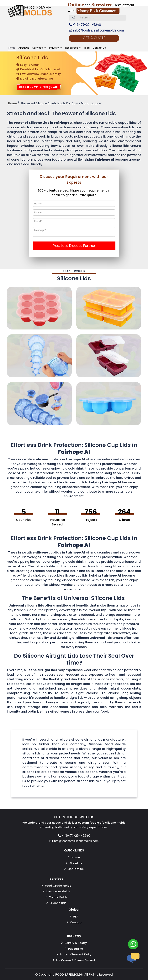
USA (74, 916)
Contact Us (74, 869)
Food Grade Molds (56, 885)
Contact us (99, 48)
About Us (24, 48)
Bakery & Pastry (74, 943)
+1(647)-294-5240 (85, 25)
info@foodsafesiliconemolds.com (96, 30)
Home (12, 48)
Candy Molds (56, 897)
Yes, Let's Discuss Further (74, 246)
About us (74, 863)
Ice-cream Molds (56, 891)
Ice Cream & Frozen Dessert (74, 960)
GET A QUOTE (94, 38)
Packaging (74, 948)
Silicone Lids (56, 903)
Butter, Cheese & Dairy (74, 954)
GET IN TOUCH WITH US (74, 817)
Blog (87, 48)
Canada (74, 922)
